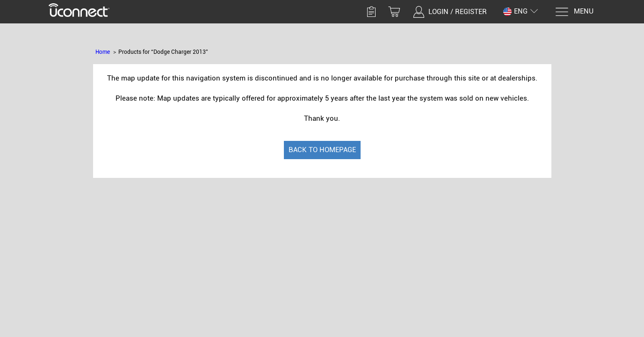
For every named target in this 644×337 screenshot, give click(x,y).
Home (103, 52)
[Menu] (574, 12)
